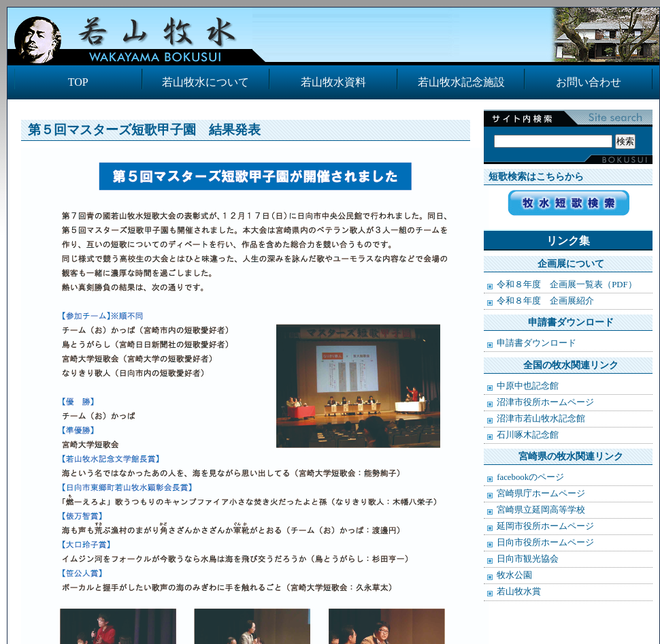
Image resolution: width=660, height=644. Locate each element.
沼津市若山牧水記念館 (541, 419)
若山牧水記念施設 (461, 82)
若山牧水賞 (519, 592)
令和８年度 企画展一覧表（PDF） (566, 285)
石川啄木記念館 (528, 435)
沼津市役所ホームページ (545, 402)
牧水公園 (514, 575)
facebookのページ (530, 477)
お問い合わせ (589, 82)
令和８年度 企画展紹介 (545, 301)
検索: (565, 127)
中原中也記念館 (528, 386)
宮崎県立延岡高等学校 (541, 510)
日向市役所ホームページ (545, 543)
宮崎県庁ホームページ (541, 494)
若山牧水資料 (333, 82)
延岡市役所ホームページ (545, 526)
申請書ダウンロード (537, 343)
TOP (78, 82)
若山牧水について (205, 82)
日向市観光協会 (528, 559)
